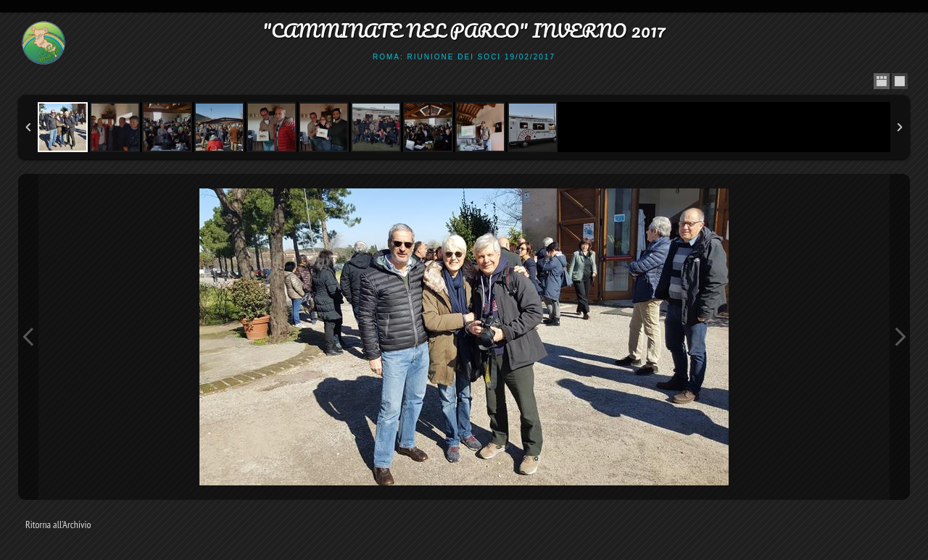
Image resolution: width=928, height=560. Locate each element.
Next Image (900, 337)
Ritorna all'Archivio (58, 525)
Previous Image (28, 337)
